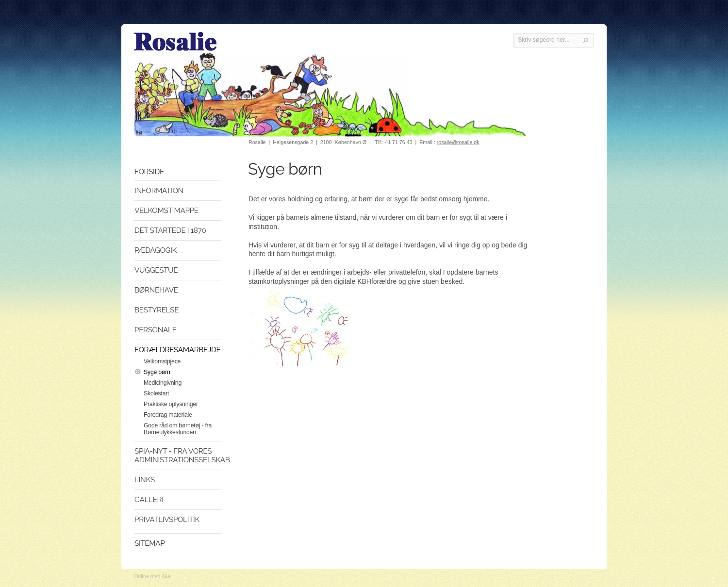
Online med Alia (152, 576)
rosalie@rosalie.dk (458, 142)
